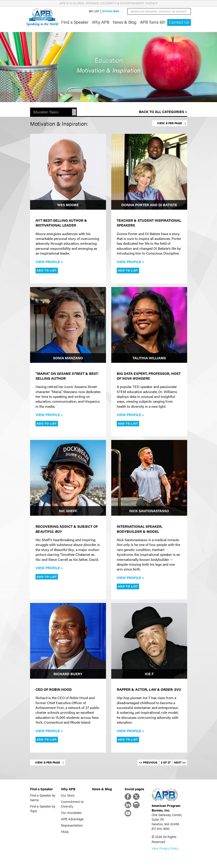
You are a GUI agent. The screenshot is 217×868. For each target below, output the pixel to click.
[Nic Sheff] (68, 478)
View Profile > (49, 262)
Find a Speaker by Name (43, 797)
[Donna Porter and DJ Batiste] (149, 172)
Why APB (101, 22)
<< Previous (148, 762)
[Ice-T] (149, 641)
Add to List (47, 270)
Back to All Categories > (163, 112)
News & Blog (125, 22)
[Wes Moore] (68, 172)
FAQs (65, 832)
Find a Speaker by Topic (43, 808)
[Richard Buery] (68, 641)
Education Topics (46, 112)
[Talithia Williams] (149, 325)
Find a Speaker (75, 22)
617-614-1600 (111, 11)
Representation (72, 825)
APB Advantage (72, 819)
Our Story (68, 795)
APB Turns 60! (153, 22)
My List (94, 11)
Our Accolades (71, 812)
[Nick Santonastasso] (149, 478)
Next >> (180, 762)
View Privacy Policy (165, 848)
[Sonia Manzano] (68, 325)
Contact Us (179, 22)
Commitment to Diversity (72, 804)
